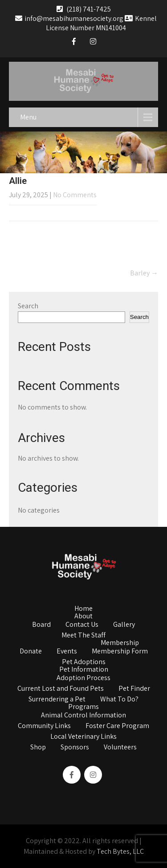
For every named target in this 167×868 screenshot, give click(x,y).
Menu (28, 117)
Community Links (44, 726)
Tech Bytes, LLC (120, 851)
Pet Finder (134, 689)
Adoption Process (83, 678)
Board (41, 625)
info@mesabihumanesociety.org (69, 18)
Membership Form (120, 652)
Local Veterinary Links (83, 737)
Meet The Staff (83, 636)
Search (28, 306)
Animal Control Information (83, 716)
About (83, 617)
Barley (144, 273)
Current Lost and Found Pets (61, 689)
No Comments (75, 195)
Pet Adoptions (84, 662)
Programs (83, 707)
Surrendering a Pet (57, 700)
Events (67, 652)
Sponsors (75, 748)
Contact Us (82, 625)
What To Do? (119, 700)
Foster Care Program (117, 726)
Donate (31, 652)
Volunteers (120, 748)
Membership (120, 643)
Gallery (124, 625)
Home (83, 609)
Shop (38, 748)
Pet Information (84, 670)
